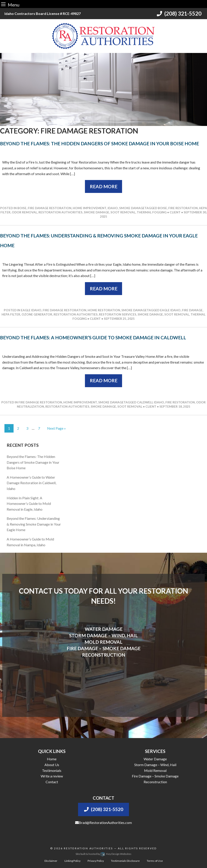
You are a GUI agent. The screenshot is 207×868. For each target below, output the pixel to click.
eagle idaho (170, 310)
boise (162, 208)
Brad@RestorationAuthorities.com (103, 822)
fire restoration (183, 208)
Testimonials (52, 770)
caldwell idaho (151, 402)
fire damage (192, 310)
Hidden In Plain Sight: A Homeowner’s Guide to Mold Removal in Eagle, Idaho (29, 504)
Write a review (52, 776)
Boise (22, 208)
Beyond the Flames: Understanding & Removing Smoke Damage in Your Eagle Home (34, 524)
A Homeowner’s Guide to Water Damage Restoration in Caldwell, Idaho (31, 483)
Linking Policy (72, 861)
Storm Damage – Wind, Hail (155, 765)
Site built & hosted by (103, 854)
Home (52, 759)
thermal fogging (152, 212)
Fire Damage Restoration (50, 208)
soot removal (123, 212)
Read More (104, 186)
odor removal (24, 212)
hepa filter (11, 314)
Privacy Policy (96, 861)
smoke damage (96, 212)
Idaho (113, 208)
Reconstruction (155, 782)
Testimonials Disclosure (125, 861)
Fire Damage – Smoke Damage (155, 776)
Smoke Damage (132, 208)
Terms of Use (155, 861)
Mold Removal (155, 770)
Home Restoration (104, 310)
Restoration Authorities (88, 848)
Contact (52, 782)
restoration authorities (60, 212)
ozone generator (37, 314)
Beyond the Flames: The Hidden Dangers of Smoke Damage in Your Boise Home (99, 143)
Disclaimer (51, 861)
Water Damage (155, 759)
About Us (52, 765)
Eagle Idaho (31, 310)
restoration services (118, 314)
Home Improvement (89, 208)
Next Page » (56, 428)
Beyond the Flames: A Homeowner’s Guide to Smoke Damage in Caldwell (93, 337)
